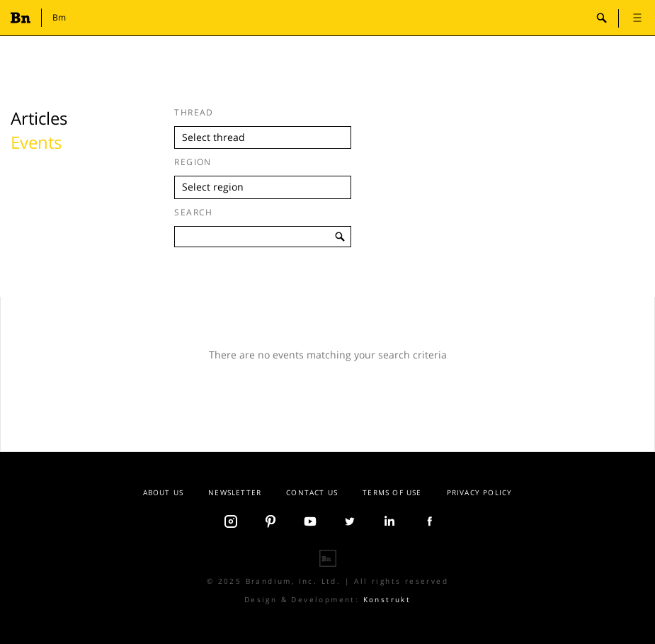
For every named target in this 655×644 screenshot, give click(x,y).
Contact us (312, 492)
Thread (194, 112)
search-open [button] (602, 18)
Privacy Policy (480, 492)
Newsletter (235, 492)
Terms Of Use (392, 492)
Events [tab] (36, 142)
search (341, 237)
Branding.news (23, 18)
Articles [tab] (39, 118)
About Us (164, 492)
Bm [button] (59, 17)
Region (193, 162)
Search (194, 212)
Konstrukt (387, 599)
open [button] (637, 18)
